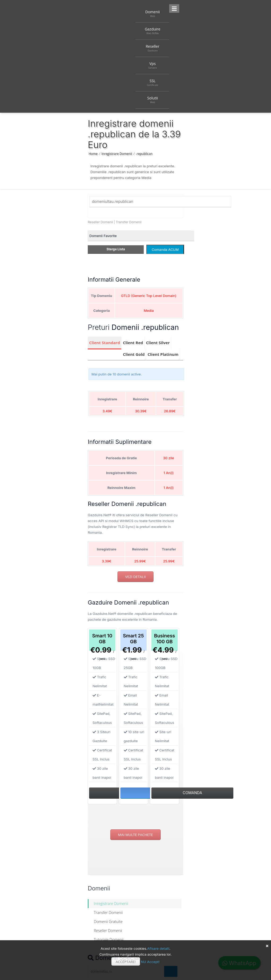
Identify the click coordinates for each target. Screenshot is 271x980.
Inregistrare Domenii (117, 154)
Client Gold (134, 354)
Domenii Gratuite (108, 922)
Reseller (152, 48)
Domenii (153, 14)
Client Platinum (163, 354)
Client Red (133, 343)
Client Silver (158, 343)
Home (93, 154)
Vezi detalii (135, 577)
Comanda (192, 793)
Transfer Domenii (129, 222)
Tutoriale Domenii (109, 940)
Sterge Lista (116, 249)
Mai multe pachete (135, 835)
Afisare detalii (158, 948)
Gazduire (153, 31)
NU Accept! (150, 962)
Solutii (152, 100)
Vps (152, 65)
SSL (153, 82)
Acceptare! (126, 962)
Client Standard (104, 343)
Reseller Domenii (100, 222)
